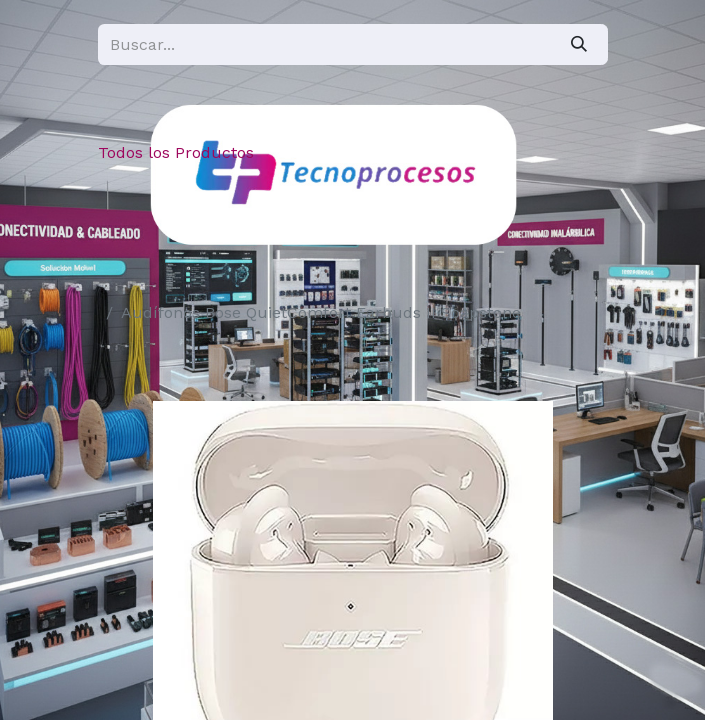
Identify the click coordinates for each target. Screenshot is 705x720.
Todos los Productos (176, 152)
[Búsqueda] (579, 44)
